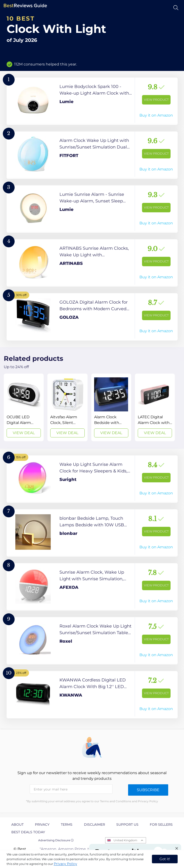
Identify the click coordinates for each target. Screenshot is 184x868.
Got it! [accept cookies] (165, 859)
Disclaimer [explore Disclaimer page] (94, 824)
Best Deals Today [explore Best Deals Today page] (28, 832)
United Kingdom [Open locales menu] (125, 840)
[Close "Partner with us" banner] (177, 848)
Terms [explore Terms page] (67, 824)
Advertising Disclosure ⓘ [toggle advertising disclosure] (56, 840)
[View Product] (92, 101)
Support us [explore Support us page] (127, 824)
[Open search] (176, 8)
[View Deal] (24, 407)
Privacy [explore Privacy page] (42, 824)
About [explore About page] (17, 824)
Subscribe (148, 790)
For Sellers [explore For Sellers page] (161, 824)
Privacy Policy (65, 864)
